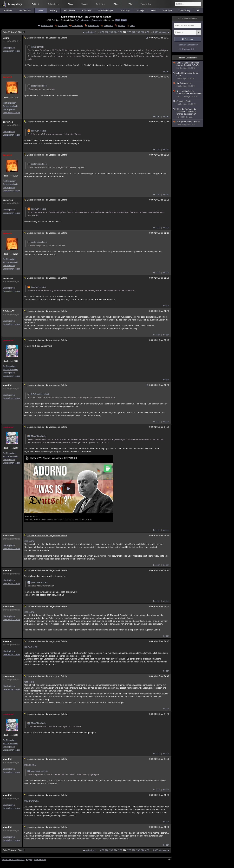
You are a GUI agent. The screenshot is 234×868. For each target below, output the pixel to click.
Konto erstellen (189, 49)
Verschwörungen (106, 11)
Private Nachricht (10, 106)
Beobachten (93, 26)
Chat (117, 4)
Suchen (122, 26)
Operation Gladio (188, 103)
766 (111, 32)
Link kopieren (9, 48)
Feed (118, 20)
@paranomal (30, 765)
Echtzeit (36, 4)
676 (102, 32)
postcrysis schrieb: (37, 86)
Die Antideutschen (188, 85)
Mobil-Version (40, 860)
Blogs (70, 4)
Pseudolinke (97, 20)
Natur (154, 11)
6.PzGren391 (9, 311)
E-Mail (124, 20)
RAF (77, 20)
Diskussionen (53, 4)
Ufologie (141, 11)
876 (147, 32)
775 (120, 32)
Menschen (8, 11)
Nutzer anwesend (188, 19)
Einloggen (189, 39)
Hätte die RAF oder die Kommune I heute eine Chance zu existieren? (188, 113)
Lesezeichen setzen (12, 51)
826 (143, 32)
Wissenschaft (25, 11)
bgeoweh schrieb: (37, 131)
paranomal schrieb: (38, 582)
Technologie (125, 11)
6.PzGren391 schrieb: (39, 394)
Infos (132, 26)
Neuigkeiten (146, 4)
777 (129, 32)
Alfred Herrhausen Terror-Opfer (188, 76)
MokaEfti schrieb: (37, 436)
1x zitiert (157, 116)
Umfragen (167, 11)
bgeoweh (7, 77)
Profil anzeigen (10, 103)
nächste (163, 32)
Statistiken (101, 4)
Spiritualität (87, 11)
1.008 (155, 32)
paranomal (8, 340)
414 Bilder (63, 26)
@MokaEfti (29, 541)
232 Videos (78, 26)
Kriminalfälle (69, 11)
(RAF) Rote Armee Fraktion (188, 123)
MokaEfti (7, 385)
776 (125, 32)
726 (107, 32)
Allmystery (15, 4)
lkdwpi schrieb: (36, 47)
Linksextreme (85, 20)
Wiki (130, 4)
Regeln (29, 860)
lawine (6, 38)
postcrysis (8, 122)
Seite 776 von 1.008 (14, 32)
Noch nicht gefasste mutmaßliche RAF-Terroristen (188, 94)
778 (134, 32)
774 (116, 32)
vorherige (90, 32)
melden (166, 71)
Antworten (108, 26)
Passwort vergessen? (188, 45)
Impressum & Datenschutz (13, 860)
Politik (41, 11)
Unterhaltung (184, 11)
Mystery (54, 11)
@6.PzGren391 (31, 647)
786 (138, 32)
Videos (84, 4)
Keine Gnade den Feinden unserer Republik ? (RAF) (188, 66)
